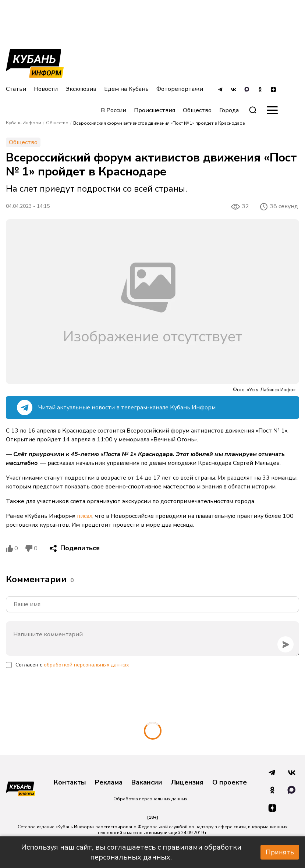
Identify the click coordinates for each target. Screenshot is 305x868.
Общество (197, 110)
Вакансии (147, 783)
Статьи (16, 89)
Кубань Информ (24, 123)
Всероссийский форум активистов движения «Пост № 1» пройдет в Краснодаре (159, 123)
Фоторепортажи (180, 89)
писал (85, 516)
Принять (280, 852)
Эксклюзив (81, 89)
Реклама (109, 783)
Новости (46, 89)
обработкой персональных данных (86, 665)
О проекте (230, 783)
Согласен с (72, 665)
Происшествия (155, 110)
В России (114, 110)
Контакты (70, 783)
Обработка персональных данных (150, 799)
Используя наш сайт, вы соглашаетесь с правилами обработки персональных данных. (131, 852)
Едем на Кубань (126, 89)
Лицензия (187, 783)
